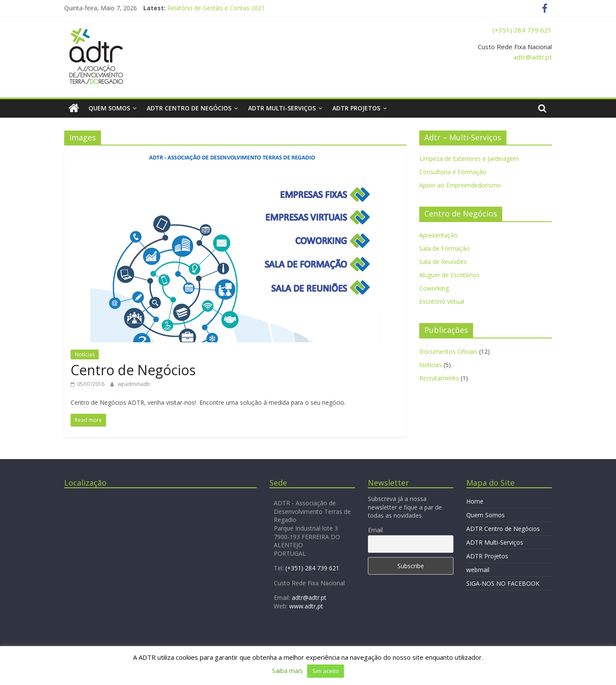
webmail (478, 570)
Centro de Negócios (133, 370)
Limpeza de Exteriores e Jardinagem (469, 159)
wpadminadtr (134, 384)
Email (375, 530)
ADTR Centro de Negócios (189, 108)
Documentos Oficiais (448, 351)
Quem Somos (109, 108)
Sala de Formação (444, 248)
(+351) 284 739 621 (522, 30)
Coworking (434, 288)
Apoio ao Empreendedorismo (460, 185)
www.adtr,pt (306, 606)
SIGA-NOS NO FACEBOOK (503, 583)
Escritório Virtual (442, 301)
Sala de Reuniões (443, 262)
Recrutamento (439, 378)
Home (475, 501)
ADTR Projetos (356, 108)
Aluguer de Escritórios (449, 275)
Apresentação (438, 235)
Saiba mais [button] (287, 670)
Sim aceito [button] (326, 671)
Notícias (85, 354)
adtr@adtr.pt (533, 57)
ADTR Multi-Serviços (282, 108)
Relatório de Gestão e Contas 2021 (216, 8)
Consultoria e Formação (453, 172)
